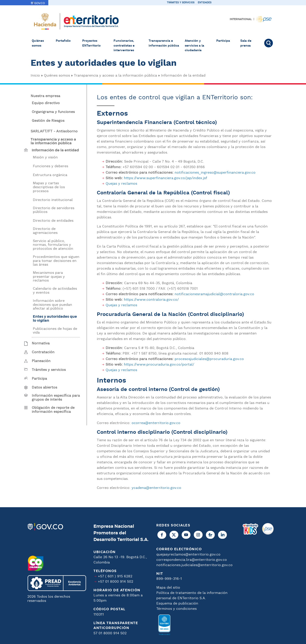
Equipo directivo (46, 103)
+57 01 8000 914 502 (116, 582)
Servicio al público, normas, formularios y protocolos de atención (53, 245)
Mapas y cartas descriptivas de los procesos (49, 187)
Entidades (205, 3)
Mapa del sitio (168, 588)
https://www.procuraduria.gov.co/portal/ (159, 365)
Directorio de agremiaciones (45, 231)
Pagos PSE (264, 19)
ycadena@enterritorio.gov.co (156, 488)
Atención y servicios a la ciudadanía (194, 46)
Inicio (35, 76)
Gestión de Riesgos (48, 121)
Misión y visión (45, 158)
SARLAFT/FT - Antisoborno (54, 131)
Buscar (269, 43)
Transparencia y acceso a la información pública (115, 76)
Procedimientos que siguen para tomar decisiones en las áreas (56, 261)
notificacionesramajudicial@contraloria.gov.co (214, 294)
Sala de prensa (246, 43)
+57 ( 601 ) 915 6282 (115, 576)
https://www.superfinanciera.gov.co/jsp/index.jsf (165, 178)
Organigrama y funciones (53, 112)
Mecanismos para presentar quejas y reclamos (49, 277)
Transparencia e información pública (164, 43)
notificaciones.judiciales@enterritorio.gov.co (194, 565)
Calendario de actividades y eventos (55, 291)
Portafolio (63, 41)
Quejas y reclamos (121, 184)
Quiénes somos (38, 43)
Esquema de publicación (177, 604)
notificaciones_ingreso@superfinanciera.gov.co (215, 173)
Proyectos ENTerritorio (91, 43)
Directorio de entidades (53, 221)
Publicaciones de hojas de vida (55, 331)
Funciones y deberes (50, 166)
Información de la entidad (183, 76)
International (241, 19)
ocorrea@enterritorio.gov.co (156, 423)
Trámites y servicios (181, 3)
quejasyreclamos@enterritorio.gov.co (188, 555)
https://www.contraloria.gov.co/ (151, 300)
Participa (223, 41)
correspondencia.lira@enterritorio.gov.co (192, 560)
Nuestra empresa (45, 96)
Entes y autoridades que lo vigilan (55, 319)
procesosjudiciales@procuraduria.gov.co (209, 359)
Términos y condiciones (176, 609)
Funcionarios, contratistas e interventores (124, 46)
